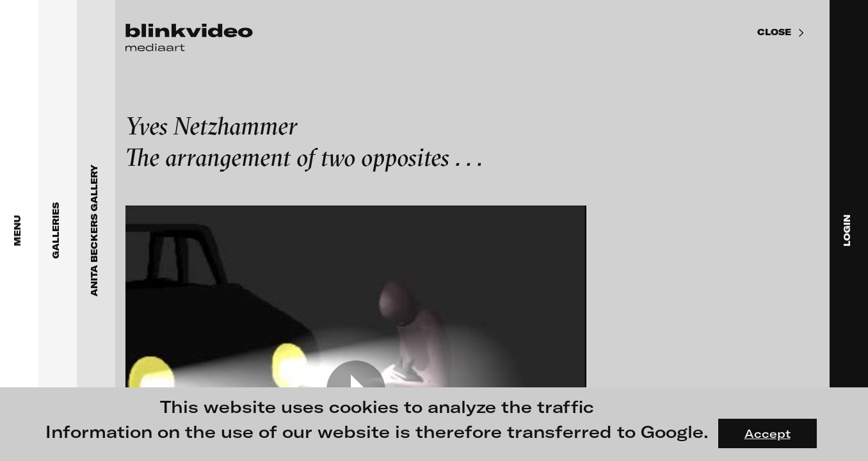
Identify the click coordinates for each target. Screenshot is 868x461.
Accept (768, 433)
